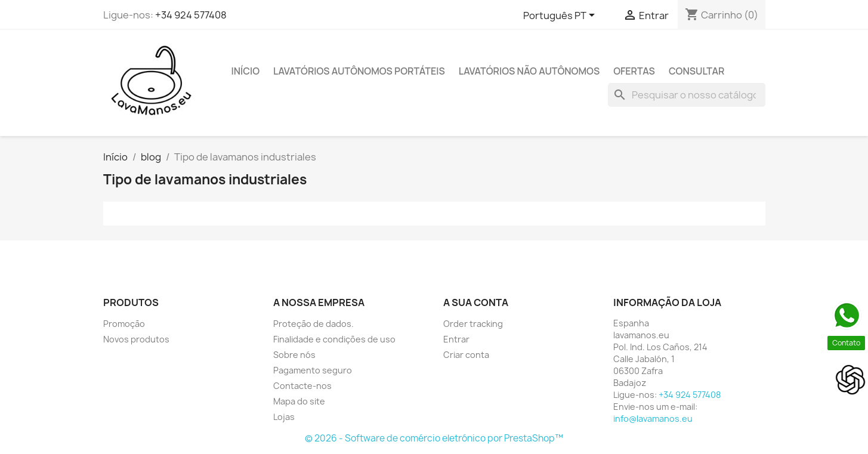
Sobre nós (294, 355)
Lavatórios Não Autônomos (529, 71)
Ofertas (634, 71)
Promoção (124, 324)
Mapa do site (299, 401)
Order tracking (473, 324)
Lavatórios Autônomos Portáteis (359, 71)
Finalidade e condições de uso (334, 339)
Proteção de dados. (313, 324)
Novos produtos (136, 339)
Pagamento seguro (313, 370)
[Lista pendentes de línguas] (561, 16)
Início (246, 71)
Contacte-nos (302, 386)
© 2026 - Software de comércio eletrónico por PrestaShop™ (434, 438)
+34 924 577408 (191, 15)
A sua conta (476, 302)
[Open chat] (850, 380)
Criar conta (466, 355)
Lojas (284, 417)
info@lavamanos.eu (653, 419)
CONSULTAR (697, 71)
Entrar (456, 339)
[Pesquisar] (687, 95)
